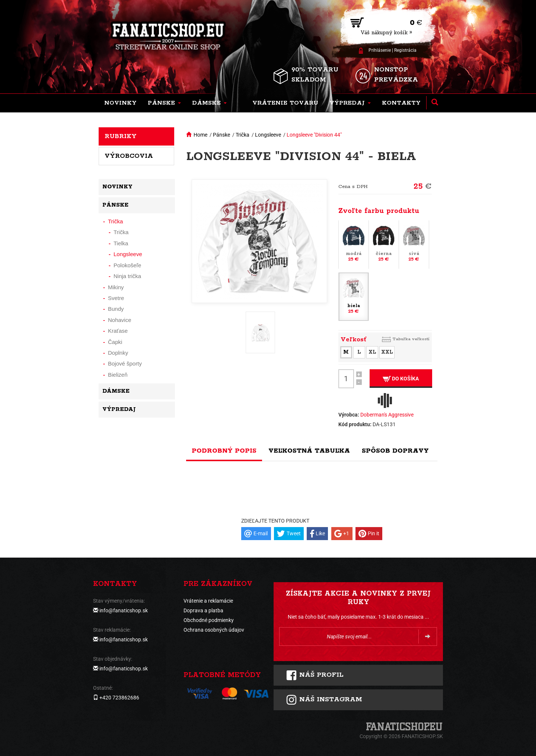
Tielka (121, 243)
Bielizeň (118, 375)
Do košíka (401, 379)
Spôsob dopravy (395, 451)
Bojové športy (125, 363)
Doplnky (118, 353)
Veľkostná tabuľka (309, 451)
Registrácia (405, 50)
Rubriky (121, 136)
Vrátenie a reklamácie (208, 601)
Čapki (115, 342)
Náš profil (315, 675)
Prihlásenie (380, 50)
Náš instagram (324, 700)
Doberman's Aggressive (387, 415)
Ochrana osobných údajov (214, 630)
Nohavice (120, 320)
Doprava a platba (203, 610)
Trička (243, 135)
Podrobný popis (224, 451)
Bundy (116, 309)
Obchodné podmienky (209, 620)
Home (200, 135)
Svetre (116, 298)
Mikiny (116, 287)
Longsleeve (268, 135)
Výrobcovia (129, 156)
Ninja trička (127, 276)
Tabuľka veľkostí (411, 339)
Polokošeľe (127, 265)
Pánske (221, 135)
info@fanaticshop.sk (124, 610)
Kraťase (118, 331)
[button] (164, 103)
